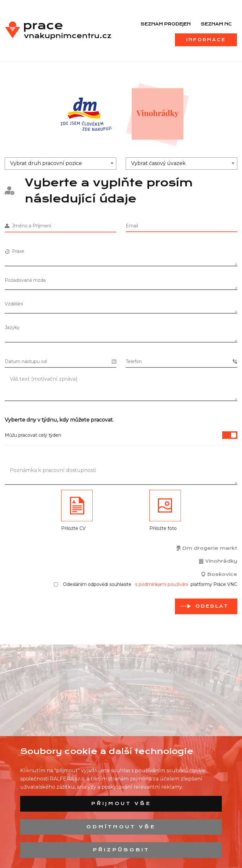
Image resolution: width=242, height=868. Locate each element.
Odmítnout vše (121, 827)
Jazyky (12, 327)
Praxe (14, 251)
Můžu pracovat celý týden (121, 435)
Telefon (181, 362)
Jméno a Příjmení (28, 226)
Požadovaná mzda (25, 280)
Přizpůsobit (121, 850)
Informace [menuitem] (206, 40)
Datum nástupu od (60, 362)
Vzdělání (14, 304)
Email (132, 226)
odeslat (212, 606)
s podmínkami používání (162, 584)
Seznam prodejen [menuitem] (166, 24)
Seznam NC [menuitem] (216, 24)
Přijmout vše (121, 803)
